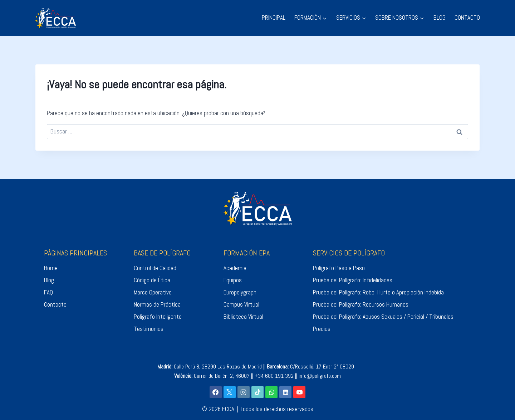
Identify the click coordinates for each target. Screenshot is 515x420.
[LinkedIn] (285, 392)
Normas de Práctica (157, 304)
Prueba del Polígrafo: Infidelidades (353, 280)
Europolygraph (240, 292)
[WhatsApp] (271, 392)
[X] (230, 392)
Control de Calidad (155, 268)
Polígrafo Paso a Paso (339, 268)
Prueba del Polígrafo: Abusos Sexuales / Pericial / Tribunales (383, 317)
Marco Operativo (153, 292)
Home (51, 268)
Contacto (55, 304)
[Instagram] (244, 392)
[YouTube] (299, 392)
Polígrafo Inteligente (158, 317)
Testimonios (149, 329)
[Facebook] (216, 392)
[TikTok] (257, 392)
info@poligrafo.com (320, 376)
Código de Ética (152, 280)
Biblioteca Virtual (243, 317)
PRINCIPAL (274, 18)
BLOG (440, 18)
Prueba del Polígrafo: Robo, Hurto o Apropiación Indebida (378, 292)
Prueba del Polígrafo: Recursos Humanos (361, 304)
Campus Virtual (241, 304)
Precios (322, 329)
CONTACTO (467, 18)
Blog (49, 280)
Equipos (233, 280)
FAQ (48, 292)
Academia (235, 268)
